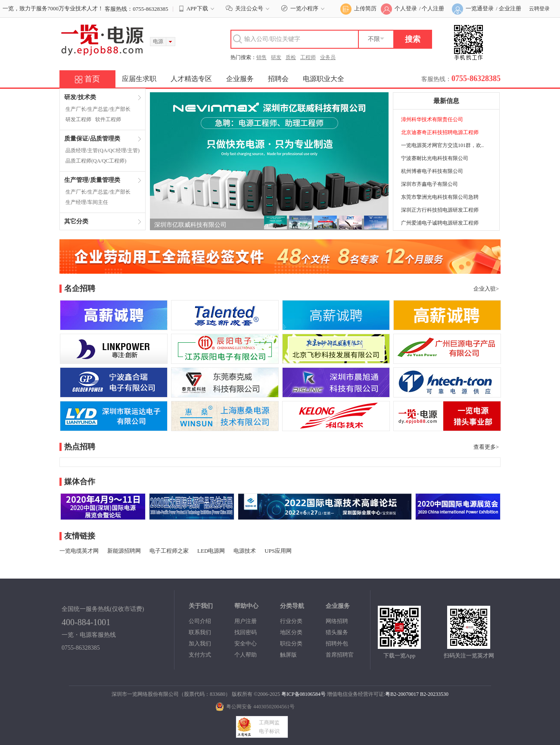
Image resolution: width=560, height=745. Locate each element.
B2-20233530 (434, 694)
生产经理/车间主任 (87, 202)
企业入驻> (486, 289)
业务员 (328, 57)
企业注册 (510, 8)
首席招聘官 (340, 655)
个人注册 (433, 8)
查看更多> (486, 447)
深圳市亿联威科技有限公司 (190, 225)
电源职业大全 (324, 79)
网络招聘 (337, 621)
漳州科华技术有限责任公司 (432, 119)
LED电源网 (211, 551)
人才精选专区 (191, 79)
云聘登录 (539, 9)
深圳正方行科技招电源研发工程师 (440, 210)
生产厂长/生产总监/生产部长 (98, 109)
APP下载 (197, 9)
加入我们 (200, 643)
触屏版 (288, 655)
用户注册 (246, 621)
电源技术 (245, 551)
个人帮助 (246, 655)
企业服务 (240, 79)
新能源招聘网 (124, 551)
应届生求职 (139, 79)
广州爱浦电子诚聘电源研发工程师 (440, 223)
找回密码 (246, 632)
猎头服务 (337, 632)
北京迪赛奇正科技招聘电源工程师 (440, 132)
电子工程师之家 (169, 551)
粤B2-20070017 (402, 694)
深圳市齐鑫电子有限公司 (429, 184)
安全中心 (246, 643)
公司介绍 (200, 621)
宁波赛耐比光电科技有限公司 (435, 158)
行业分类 (291, 621)
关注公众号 (249, 8)
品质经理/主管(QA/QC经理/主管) (103, 150)
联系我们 (200, 632)
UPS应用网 (278, 551)
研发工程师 (78, 119)
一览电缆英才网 (79, 551)
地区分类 (291, 632)
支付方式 (200, 655)
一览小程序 (304, 8)
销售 (261, 57)
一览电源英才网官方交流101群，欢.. (442, 145)
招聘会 (278, 79)
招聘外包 (337, 643)
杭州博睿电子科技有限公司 (432, 171)
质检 (291, 57)
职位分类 (291, 643)
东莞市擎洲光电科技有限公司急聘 (440, 197)
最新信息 (446, 101)
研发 (276, 57)
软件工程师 (108, 119)
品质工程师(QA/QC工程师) (96, 161)
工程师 (308, 57)
